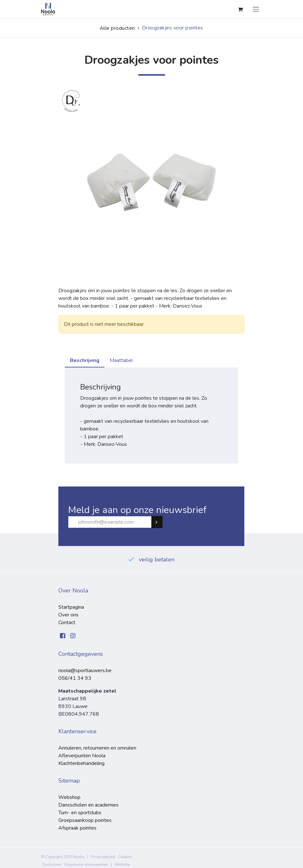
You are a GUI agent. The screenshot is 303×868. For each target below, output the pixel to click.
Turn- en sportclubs (80, 813)
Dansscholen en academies (88, 805)
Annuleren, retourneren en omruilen (97, 748)
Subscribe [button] (160, 522)
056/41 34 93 (75, 678)
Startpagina (71, 607)
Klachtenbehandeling (81, 763)
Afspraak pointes (77, 828)
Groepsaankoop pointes (85, 820)
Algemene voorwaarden (86, 864)
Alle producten (117, 28)
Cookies (125, 857)
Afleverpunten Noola (82, 756)
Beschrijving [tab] (85, 360)
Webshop (69, 797)
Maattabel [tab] (121, 360)
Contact (67, 623)
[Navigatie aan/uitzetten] (256, 9)
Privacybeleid (103, 857)
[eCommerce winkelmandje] (240, 9)
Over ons (68, 615)
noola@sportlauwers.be (85, 671)
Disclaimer (52, 864)
